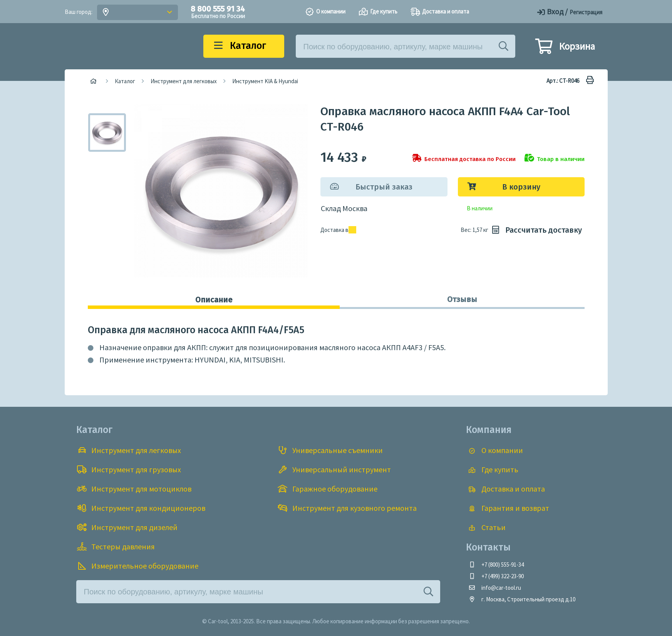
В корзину (521, 187)
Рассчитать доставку (536, 230)
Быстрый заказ (384, 187)
